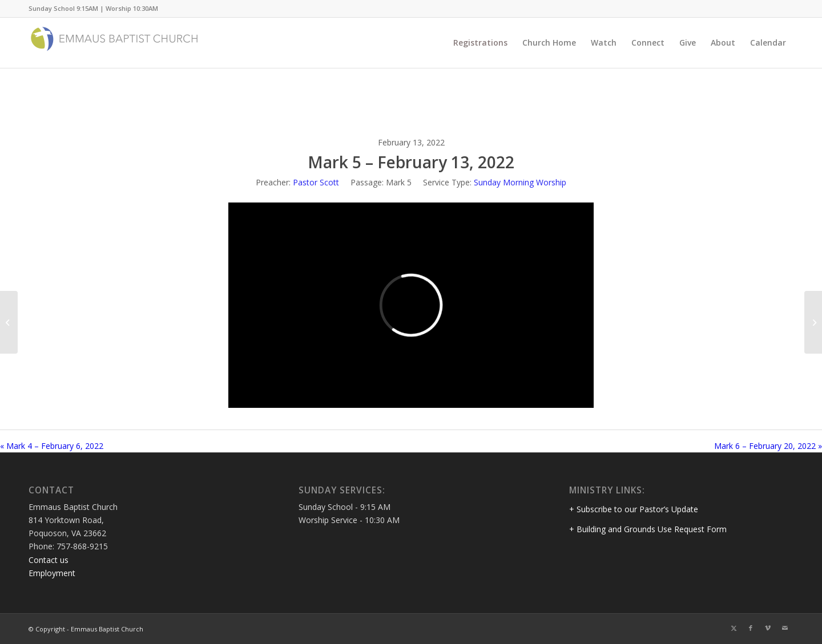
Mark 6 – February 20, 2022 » (768, 446)
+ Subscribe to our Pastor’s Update (634, 509)
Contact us (49, 560)
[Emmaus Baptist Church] (114, 43)
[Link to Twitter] (734, 628)
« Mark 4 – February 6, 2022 (52, 446)
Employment (52, 573)
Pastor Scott (316, 182)
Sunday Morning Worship (520, 182)
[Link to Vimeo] (768, 628)
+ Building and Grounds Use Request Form (648, 529)
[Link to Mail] (785, 628)
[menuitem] (480, 43)
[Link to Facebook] (751, 628)
